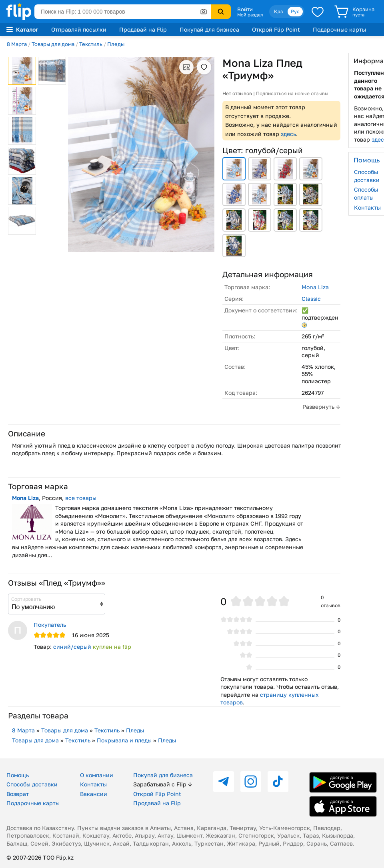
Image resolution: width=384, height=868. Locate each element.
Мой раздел (250, 15)
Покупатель (50, 625)
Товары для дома (53, 44)
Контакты (93, 784)
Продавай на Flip (143, 29)
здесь (288, 134)
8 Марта (17, 44)
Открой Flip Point (276, 29)
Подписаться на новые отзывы (292, 93)
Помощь (18, 775)
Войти (245, 9)
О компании (97, 775)
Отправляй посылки (79, 29)
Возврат (18, 794)
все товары (81, 498)
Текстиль (91, 44)
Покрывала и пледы (124, 740)
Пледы (116, 44)
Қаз (278, 11)
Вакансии (94, 794)
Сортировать (26, 599)
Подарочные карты (339, 29)
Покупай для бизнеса (209, 29)
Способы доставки (32, 784)
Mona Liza (315, 287)
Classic (311, 299)
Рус (295, 11)
